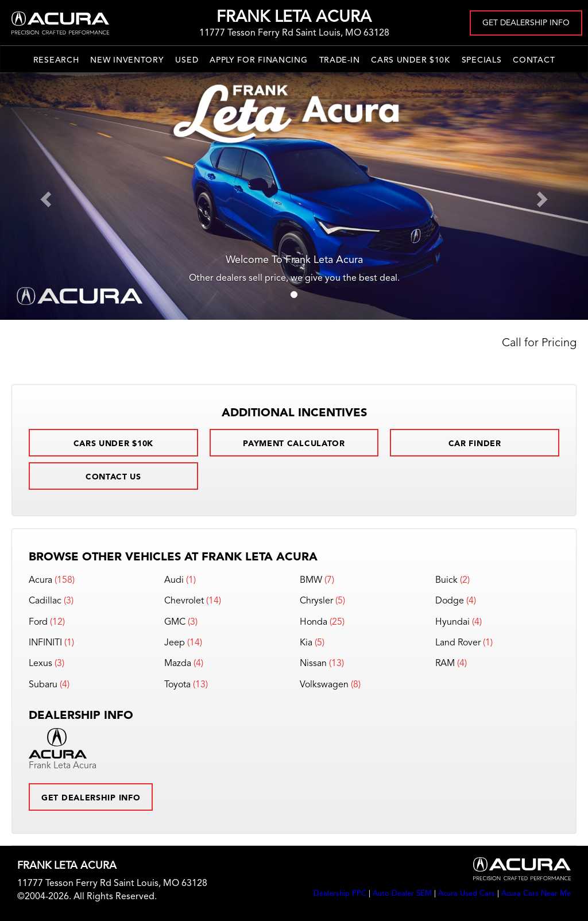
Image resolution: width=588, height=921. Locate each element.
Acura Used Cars (467, 894)
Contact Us (113, 477)
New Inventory (127, 60)
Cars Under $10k (411, 60)
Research (56, 60)
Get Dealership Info (526, 23)
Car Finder (475, 444)
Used (187, 60)
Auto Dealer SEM (402, 894)
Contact (534, 60)
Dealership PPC (340, 894)
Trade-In (340, 60)
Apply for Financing (258, 60)
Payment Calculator (294, 444)
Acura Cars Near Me (536, 894)
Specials (482, 60)
